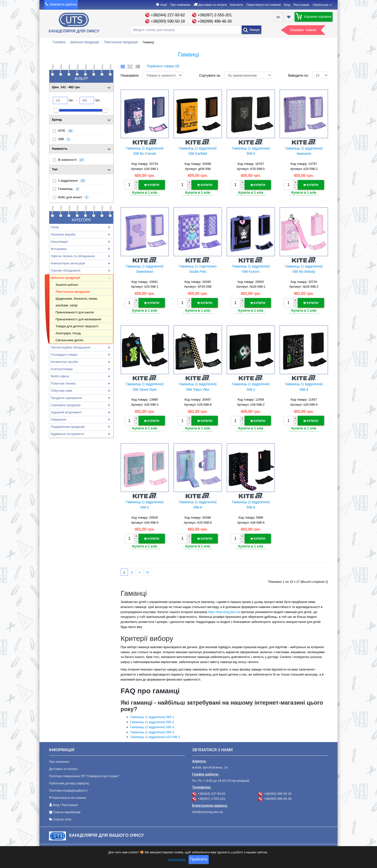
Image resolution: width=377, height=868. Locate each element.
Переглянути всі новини (263, 5)
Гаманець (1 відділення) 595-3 (152, 726)
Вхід (287, 5)
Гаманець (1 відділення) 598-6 (198, 504)
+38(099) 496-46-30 (215, 21)
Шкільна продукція (85, 42)
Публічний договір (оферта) (69, 783)
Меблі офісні (60, 376)
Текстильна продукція (121, 42)
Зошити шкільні (67, 285)
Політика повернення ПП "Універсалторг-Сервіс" (84, 775)
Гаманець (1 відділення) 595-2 (152, 721)
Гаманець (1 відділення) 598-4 (304, 386)
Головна (59, 42)
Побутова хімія (61, 391)
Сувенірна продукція (66, 405)
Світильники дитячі (69, 340)
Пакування (58, 419)
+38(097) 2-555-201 (215, 15)
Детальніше (177, 859)
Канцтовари (59, 242)
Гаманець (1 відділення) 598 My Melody (304, 269)
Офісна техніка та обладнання (73, 256)
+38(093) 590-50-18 (168, 21)
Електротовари (62, 369)
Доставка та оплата (213, 5)
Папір (55, 227)
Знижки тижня (303, 30)
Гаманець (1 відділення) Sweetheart (145, 269)
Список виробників (67, 811)
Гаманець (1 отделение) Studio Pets (198, 269)
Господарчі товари (64, 355)
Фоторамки (59, 249)
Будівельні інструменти (67, 434)
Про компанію (180, 5)
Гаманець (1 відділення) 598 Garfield (198, 151)
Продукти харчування (66, 398)
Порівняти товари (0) (163, 66)
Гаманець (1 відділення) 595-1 (152, 716)
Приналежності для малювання (78, 319)
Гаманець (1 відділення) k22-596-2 (155, 736)
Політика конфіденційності (68, 790)
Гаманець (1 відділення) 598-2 (251, 386)
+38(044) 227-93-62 (168, 15)
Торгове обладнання (66, 270)
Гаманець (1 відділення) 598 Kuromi (251, 269)
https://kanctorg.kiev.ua (224, 611)
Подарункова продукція (68, 427)
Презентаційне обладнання (71, 347)
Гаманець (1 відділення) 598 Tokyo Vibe (198, 386)
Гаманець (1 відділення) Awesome (304, 151)
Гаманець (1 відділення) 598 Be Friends (145, 151)
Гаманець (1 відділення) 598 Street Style (145, 386)
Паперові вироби (63, 234)
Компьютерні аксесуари (68, 263)
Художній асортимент (66, 412)
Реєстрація (301, 5)
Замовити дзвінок (63, 4)
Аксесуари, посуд (68, 333)
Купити (152, 185)
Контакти (237, 5)
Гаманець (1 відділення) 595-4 (152, 731)
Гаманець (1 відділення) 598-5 (251, 151)
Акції (163, 5)
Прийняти (199, 859)
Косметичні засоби (64, 362)
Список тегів (62, 819)
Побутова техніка (63, 383)
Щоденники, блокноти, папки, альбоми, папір (77, 302)
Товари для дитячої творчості (77, 326)
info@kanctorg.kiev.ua (207, 811)
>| (147, 572)
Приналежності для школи (75, 312)
